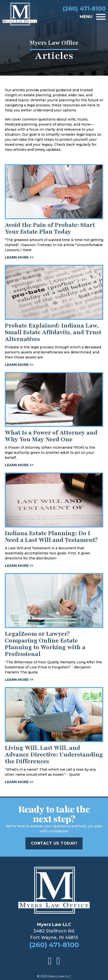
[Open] (101, 17)
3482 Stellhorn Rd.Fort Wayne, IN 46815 (54, 931)
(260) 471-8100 (54, 945)
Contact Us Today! (54, 843)
